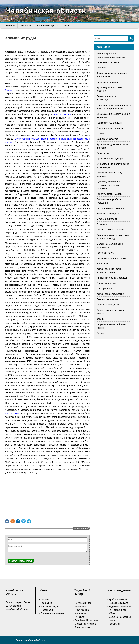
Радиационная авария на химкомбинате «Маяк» (120, 610)
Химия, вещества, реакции (111, 294)
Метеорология (104, 289)
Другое (100, 333)
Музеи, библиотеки (107, 219)
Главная (11, 25)
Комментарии (81, 528)
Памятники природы (107, 82)
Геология (101, 68)
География (26, 26)
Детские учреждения (108, 305)
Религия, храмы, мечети (109, 194)
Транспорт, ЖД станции (109, 123)
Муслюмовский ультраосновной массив (36, 139)
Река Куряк (80, 617)
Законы (100, 319)
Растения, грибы (105, 253)
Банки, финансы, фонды (110, 128)
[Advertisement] (47, 496)
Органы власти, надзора (110, 159)
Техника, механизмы (108, 299)
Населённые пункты (48, 26)
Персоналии (47, 610)
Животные (102, 264)
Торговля (101, 134)
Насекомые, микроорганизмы (112, 258)
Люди (67, 25)
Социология (103, 153)
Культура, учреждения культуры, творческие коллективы (108, 185)
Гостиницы (102, 224)
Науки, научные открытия (110, 208)
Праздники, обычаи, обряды (112, 278)
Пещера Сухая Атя (118, 603)
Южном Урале (12, 414)
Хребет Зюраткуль (118, 600)
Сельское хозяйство (107, 139)
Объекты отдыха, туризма (110, 230)
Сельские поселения (108, 62)
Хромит (9, 90)
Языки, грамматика (107, 283)
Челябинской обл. (62, 114)
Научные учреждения (108, 214)
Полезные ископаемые (53, 613)
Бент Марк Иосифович (86, 620)
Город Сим (114, 624)
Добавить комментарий (21, 561)
